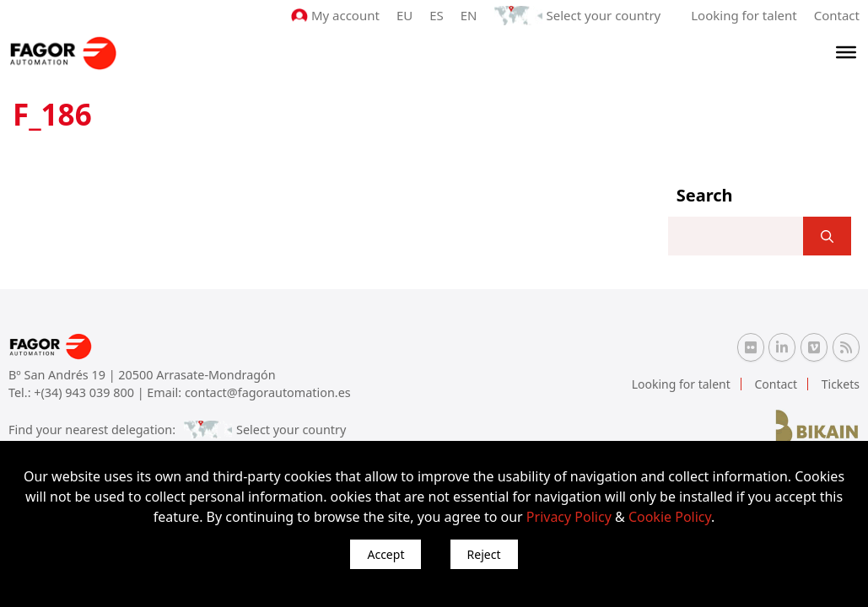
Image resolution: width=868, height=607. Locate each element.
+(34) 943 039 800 (85, 392)
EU (404, 15)
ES (437, 15)
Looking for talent (744, 15)
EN (469, 15)
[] (827, 236)
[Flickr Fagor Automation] (751, 347)
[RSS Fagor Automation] (846, 347)
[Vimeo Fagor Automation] (814, 347)
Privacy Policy (569, 517)
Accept (385, 554)
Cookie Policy (670, 517)
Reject (484, 554)
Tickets (841, 384)
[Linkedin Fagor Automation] (782, 347)
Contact (837, 15)
